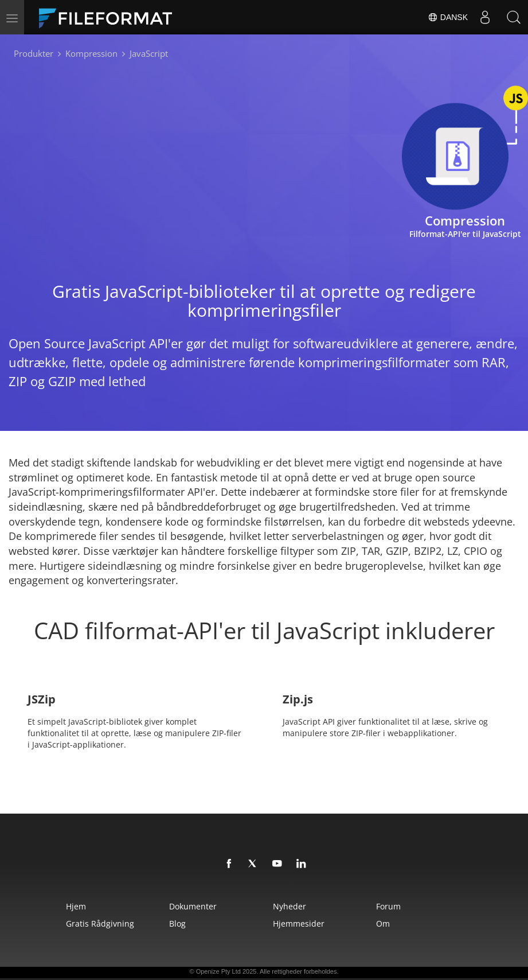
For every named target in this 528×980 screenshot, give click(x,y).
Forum (388, 906)
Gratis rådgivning (100, 923)
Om (383, 923)
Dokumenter (193, 906)
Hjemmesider (299, 923)
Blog (177, 923)
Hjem (76, 906)
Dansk (448, 17)
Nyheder (290, 906)
